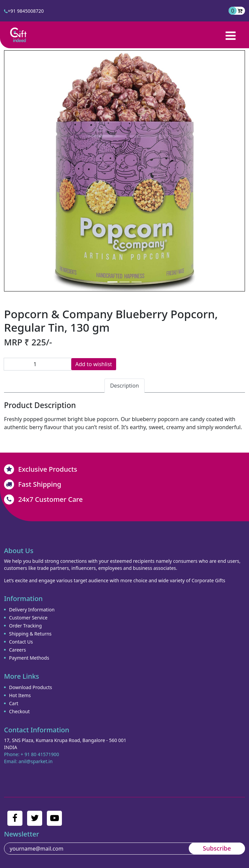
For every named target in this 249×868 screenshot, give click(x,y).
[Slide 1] (112, 282)
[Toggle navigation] (231, 35)
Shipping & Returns (30, 634)
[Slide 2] (124, 282)
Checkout (19, 711)
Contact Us (21, 642)
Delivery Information (32, 610)
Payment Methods (29, 658)
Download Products (30, 687)
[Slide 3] (137, 282)
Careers (17, 650)
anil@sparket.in (35, 761)
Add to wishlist (94, 364)
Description (124, 386)
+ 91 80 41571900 (40, 754)
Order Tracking (25, 626)
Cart (14, 703)
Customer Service (28, 618)
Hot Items (20, 695)
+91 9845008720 (24, 11)
